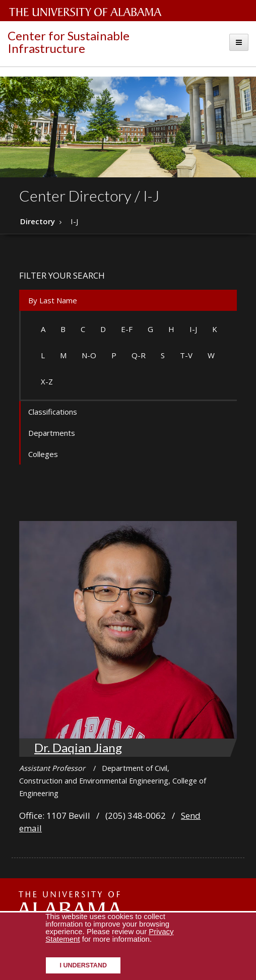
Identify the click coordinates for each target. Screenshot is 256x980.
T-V (186, 355)
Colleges (43, 454)
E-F (127, 329)
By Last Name (53, 300)
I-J (193, 329)
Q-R (139, 355)
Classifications (53, 412)
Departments (52, 433)
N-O (89, 355)
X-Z (47, 381)
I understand (83, 965)
